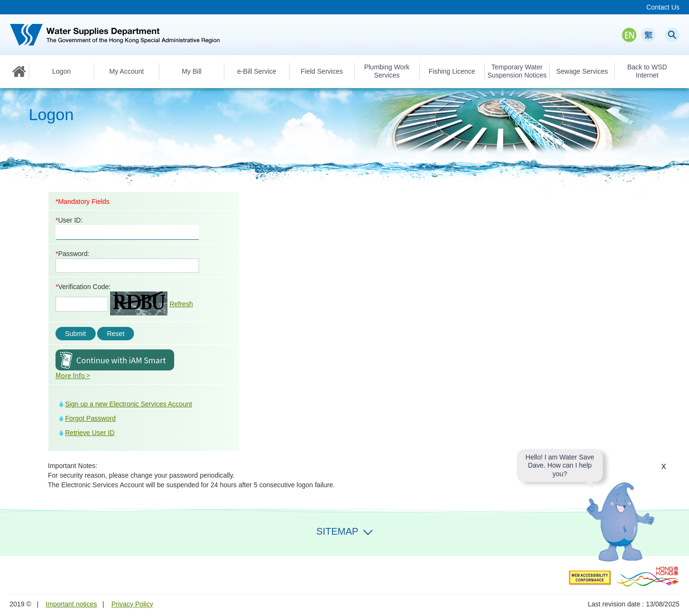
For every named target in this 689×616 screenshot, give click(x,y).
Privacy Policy (132, 604)
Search (672, 35)
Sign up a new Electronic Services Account (128, 404)
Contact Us (663, 7)
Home (19, 71)
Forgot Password (90, 418)
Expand (368, 530)
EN (629, 35)
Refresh (181, 304)
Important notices (71, 604)
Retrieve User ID (90, 433)
